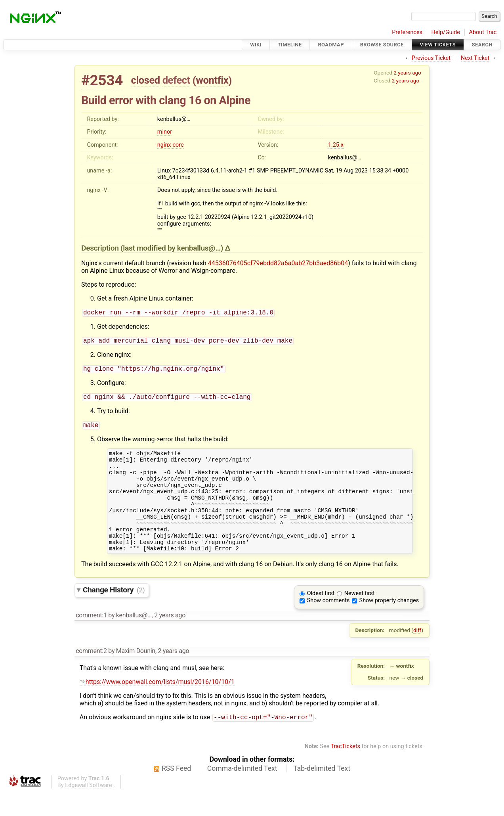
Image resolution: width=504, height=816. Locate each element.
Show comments (328, 623)
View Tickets (438, 45)
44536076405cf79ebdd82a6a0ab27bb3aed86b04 (278, 263)
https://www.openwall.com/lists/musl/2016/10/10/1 (157, 705)
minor (165, 132)
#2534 (102, 80)
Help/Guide (446, 32)
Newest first (360, 616)
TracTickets (345, 770)
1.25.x (336, 145)
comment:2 (91, 674)
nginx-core (171, 145)
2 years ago (407, 73)
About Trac (483, 32)
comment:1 (91, 638)
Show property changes (389, 623)
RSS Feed (176, 792)
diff (417, 653)
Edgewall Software (89, 809)
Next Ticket (475, 58)
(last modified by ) (173, 248)
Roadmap (331, 45)
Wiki (256, 45)
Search (482, 45)
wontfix (212, 80)
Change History (114, 613)
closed (146, 80)
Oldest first (321, 616)
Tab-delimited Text (322, 792)
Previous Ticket (431, 58)
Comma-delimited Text (242, 792)
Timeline (290, 45)
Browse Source (382, 45)
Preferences (407, 32)
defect (176, 80)
